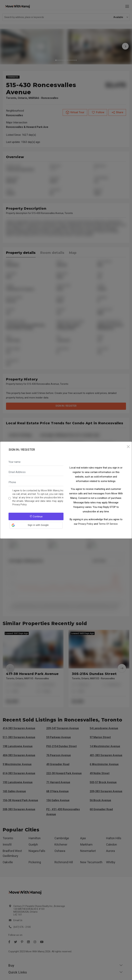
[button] (36, 525)
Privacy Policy (20, 505)
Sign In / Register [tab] (22, 450)
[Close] (128, 447)
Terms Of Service (108, 524)
